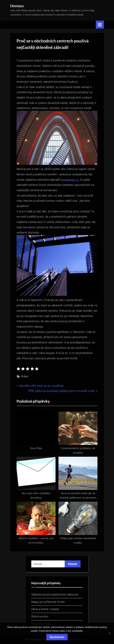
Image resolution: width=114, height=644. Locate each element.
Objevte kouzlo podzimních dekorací (55, 594)
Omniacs (17, 6)
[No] (109, 633)
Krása (24, 376)
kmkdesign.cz (70, 180)
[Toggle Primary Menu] (100, 25)
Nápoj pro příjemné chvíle (48, 602)
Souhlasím (57, 637)
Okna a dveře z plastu (45, 609)
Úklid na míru (40, 616)
